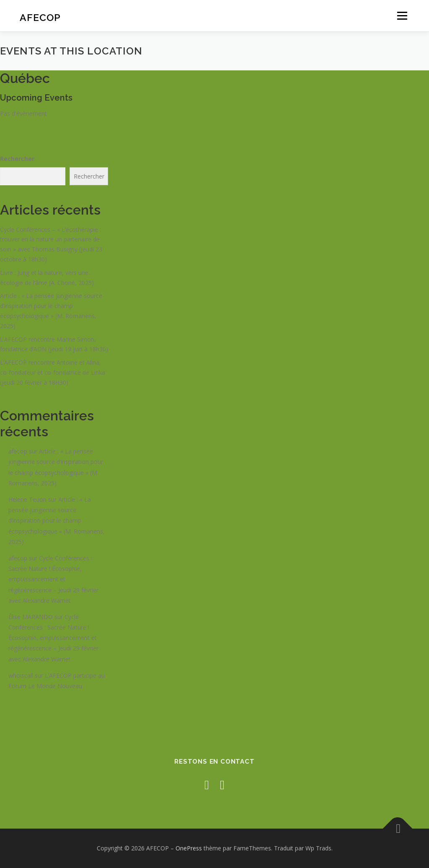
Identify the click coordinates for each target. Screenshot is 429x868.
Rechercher (17, 159)
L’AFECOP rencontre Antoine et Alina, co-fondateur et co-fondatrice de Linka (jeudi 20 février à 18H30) (53, 372)
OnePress (189, 848)
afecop (18, 451)
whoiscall (21, 675)
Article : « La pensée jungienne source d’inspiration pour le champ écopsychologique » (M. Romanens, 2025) (57, 521)
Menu (402, 16)
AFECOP (40, 17)
